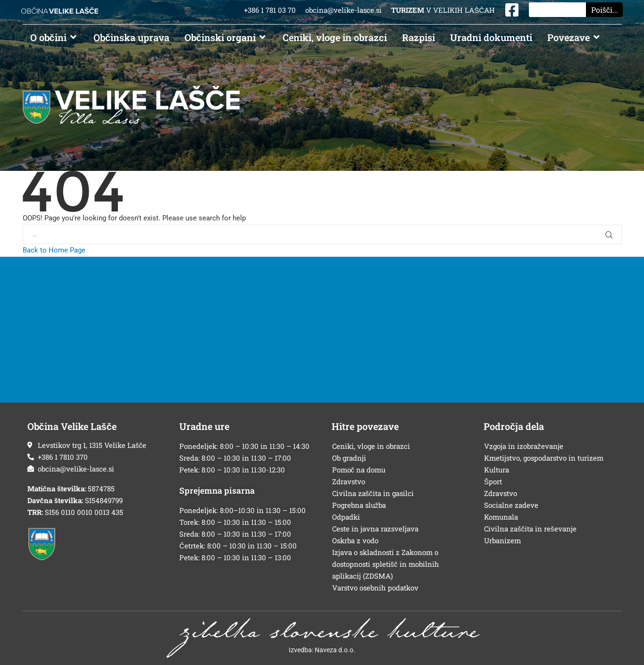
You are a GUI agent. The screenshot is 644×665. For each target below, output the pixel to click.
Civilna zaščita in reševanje (530, 529)
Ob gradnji (349, 458)
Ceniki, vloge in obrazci (371, 446)
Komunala (501, 517)
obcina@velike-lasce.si (343, 10)
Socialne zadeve (511, 505)
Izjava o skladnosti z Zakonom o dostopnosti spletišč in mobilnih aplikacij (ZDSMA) (386, 564)
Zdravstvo (349, 481)
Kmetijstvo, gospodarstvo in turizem (544, 458)
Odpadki (346, 517)
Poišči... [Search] (605, 10)
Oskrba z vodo (355, 540)
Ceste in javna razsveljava (375, 529)
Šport (493, 481)
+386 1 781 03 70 (271, 10)
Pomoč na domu (359, 470)
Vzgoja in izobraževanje (524, 446)
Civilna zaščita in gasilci (373, 493)
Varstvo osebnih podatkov (375, 588)
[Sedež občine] (94, 445)
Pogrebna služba (359, 505)
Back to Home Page (54, 250)
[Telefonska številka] (94, 457)
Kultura (497, 470)
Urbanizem (502, 540)
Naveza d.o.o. (335, 650)
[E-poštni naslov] (94, 469)
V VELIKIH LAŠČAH (443, 10)
